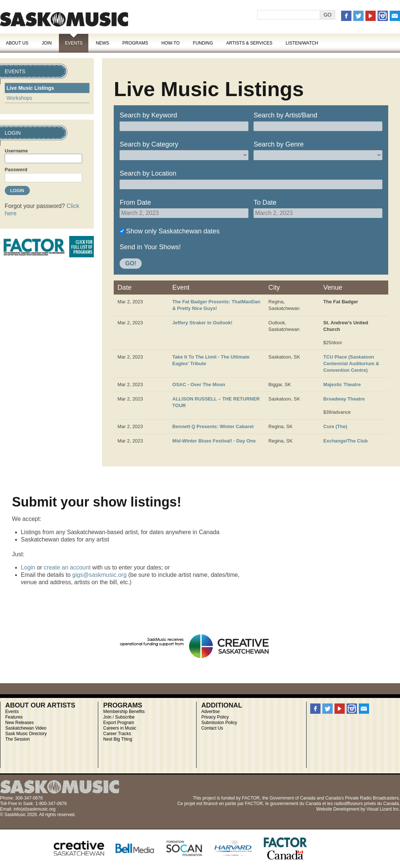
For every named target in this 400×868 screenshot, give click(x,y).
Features (14, 717)
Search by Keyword (148, 115)
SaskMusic (64, 19)
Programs (135, 43)
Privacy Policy (215, 717)
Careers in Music (120, 728)
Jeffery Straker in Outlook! (202, 323)
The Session (17, 739)
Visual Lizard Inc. (383, 809)
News (102, 43)
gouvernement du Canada (296, 804)
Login (28, 567)
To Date (265, 202)
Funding (203, 43)
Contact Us (212, 728)
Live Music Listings (30, 88)
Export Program (119, 723)
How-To (171, 43)
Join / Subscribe (119, 717)
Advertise (210, 712)
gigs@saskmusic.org (99, 575)
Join (47, 43)
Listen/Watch (302, 43)
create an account (67, 567)
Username (16, 151)
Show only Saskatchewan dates (173, 231)
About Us (17, 43)
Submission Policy (219, 723)
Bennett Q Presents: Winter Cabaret (213, 426)
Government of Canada (292, 798)
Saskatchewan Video (26, 728)
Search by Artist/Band (285, 115)
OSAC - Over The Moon (199, 384)
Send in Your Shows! (150, 247)
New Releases (19, 723)
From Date (135, 202)
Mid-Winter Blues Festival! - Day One (214, 441)
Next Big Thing (118, 739)
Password (16, 170)
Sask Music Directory (26, 734)
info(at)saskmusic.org (35, 809)
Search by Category (149, 144)
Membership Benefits (124, 712)
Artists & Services (249, 43)
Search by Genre (279, 144)
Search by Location (148, 173)
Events (74, 43)
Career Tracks (117, 734)
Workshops (20, 98)
